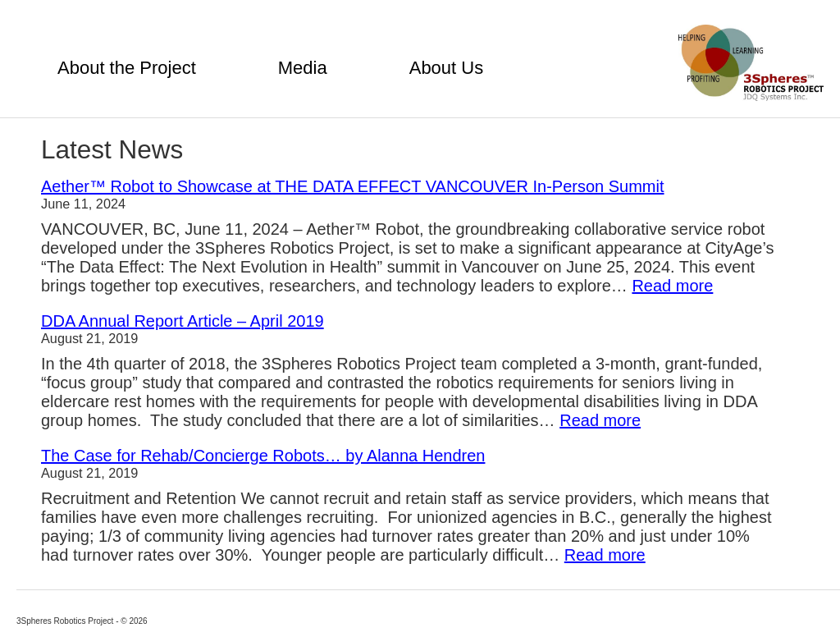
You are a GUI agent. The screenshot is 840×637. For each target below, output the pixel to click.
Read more (672, 286)
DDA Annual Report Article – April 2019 (183, 321)
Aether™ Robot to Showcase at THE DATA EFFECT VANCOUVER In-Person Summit (353, 186)
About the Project (127, 68)
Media (303, 68)
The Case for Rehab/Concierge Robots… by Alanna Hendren (263, 456)
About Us (447, 68)
